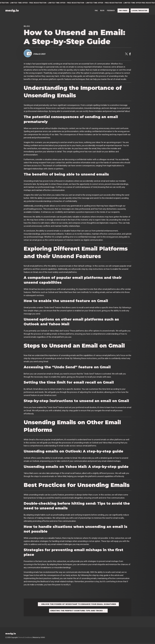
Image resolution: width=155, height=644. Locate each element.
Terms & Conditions (25, 638)
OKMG (43, 638)
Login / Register (139, 11)
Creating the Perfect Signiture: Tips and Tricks (78, 611)
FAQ (96, 11)
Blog (102, 11)
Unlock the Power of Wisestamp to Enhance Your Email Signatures (78, 604)
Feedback (111, 11)
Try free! (123, 11)
